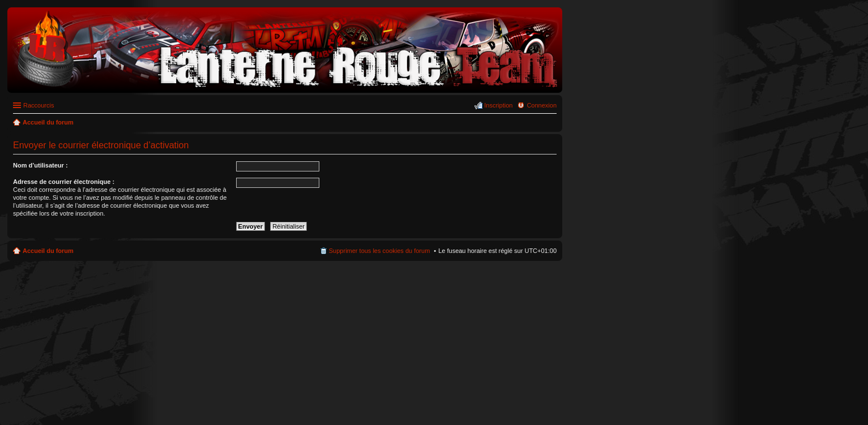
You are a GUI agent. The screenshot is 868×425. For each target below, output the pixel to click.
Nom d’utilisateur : (40, 165)
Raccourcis (39, 105)
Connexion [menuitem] (542, 105)
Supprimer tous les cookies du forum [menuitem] (380, 251)
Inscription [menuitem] (498, 105)
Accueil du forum (48, 251)
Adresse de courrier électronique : (64, 182)
